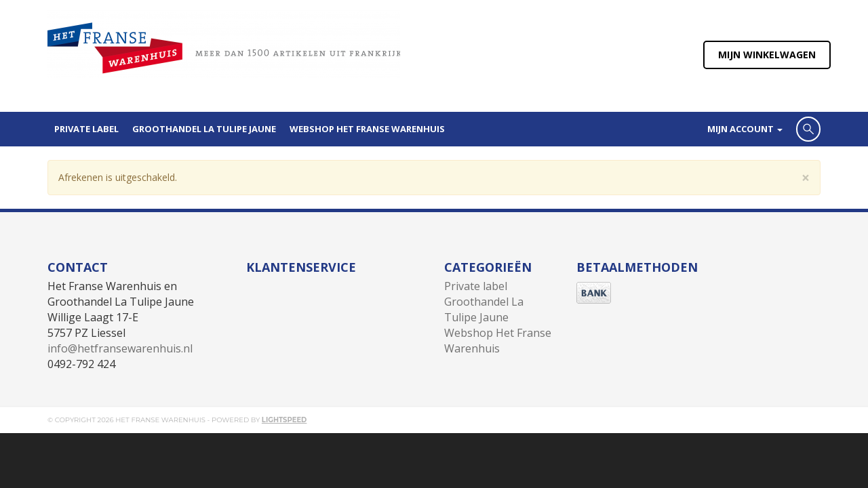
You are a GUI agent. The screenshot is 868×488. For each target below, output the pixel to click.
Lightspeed (284, 420)
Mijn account (745, 129)
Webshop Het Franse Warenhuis (367, 129)
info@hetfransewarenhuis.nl (120, 348)
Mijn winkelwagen (767, 55)
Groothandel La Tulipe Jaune (204, 129)
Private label (86, 129)
